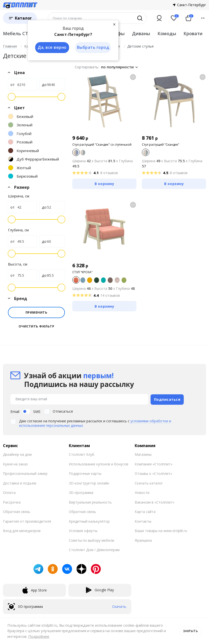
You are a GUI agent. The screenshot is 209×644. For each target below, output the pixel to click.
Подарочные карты (85, 473)
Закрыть (190, 631)
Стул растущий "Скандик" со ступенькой (102, 145)
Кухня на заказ (15, 463)
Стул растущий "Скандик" (161, 145)
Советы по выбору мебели (91, 540)
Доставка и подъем (20, 482)
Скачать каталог (149, 482)
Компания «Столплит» (154, 463)
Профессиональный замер (25, 473)
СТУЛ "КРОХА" (82, 272)
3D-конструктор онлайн (89, 482)
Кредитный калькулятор (89, 521)
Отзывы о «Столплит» (153, 473)
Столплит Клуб (82, 454)
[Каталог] (20, 18)
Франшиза (143, 540)
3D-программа (81, 492)
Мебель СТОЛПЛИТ (26, 33)
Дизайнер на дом (17, 454)
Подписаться (167, 399)
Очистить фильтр (37, 326)
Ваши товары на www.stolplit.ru (161, 530)
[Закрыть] (114, 24)
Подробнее (39, 636)
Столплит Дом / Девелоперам (94, 549)
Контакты (143, 521)
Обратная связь (17, 511)
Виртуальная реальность (90, 501)
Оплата (9, 492)
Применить (37, 312)
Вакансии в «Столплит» (155, 501)
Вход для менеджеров (22, 530)
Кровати (193, 33)
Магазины (143, 454)
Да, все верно (52, 48)
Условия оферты (83, 530)
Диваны (141, 33)
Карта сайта (145, 511)
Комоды (167, 33)
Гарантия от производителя (27, 521)
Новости (142, 492)
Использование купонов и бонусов (99, 463)
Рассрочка (12, 501)
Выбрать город (93, 48)
